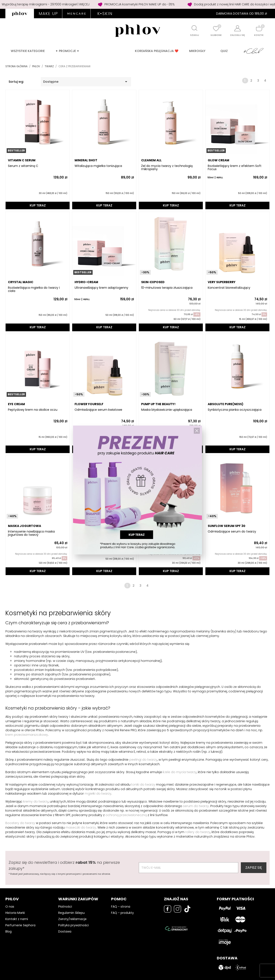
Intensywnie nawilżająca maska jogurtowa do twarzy (31, 533)
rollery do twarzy (198, 832)
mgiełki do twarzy (98, 794)
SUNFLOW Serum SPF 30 (227, 526)
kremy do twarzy (36, 801)
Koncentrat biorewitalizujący (229, 288)
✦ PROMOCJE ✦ (67, 51)
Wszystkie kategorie (28, 51)
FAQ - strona (121, 907)
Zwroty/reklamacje (72, 919)
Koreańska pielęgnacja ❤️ (157, 51)
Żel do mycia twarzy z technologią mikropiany (167, 168)
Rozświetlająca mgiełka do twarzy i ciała (34, 289)
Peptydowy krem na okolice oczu (33, 410)
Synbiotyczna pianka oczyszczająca (235, 410)
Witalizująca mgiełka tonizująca (98, 166)
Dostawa (65, 931)
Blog (8, 931)
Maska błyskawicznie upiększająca (167, 410)
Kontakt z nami (17, 919)
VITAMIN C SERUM (22, 160)
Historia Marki (15, 913)
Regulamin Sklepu (71, 913)
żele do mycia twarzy (180, 772)
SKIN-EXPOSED (153, 282)
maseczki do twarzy (81, 827)
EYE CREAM (16, 404)
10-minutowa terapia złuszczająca (167, 288)
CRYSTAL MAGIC (21, 282)
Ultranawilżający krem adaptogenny (101, 288)
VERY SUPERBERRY (222, 282)
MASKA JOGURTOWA (24, 526)
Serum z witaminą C (23, 166)
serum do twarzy (196, 806)
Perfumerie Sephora (20, 925)
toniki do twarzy (143, 785)
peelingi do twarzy (143, 760)
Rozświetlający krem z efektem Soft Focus (235, 168)
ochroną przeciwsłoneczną (126, 815)
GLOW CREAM (218, 160)
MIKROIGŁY (197, 51)
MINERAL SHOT (86, 160)
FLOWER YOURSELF (89, 404)
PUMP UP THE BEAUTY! (158, 404)
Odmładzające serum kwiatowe (98, 410)
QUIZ (224, 51)
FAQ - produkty (122, 913)
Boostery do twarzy (20, 823)
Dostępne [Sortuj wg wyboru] (86, 82)
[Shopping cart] (259, 28)
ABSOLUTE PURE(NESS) (226, 404)
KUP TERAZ (38, 205)
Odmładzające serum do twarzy (232, 532)
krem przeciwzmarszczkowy (27, 735)
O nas (10, 907)
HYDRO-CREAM (86, 282)
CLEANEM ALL (151, 160)
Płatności (65, 907)
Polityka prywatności (73, 925)
